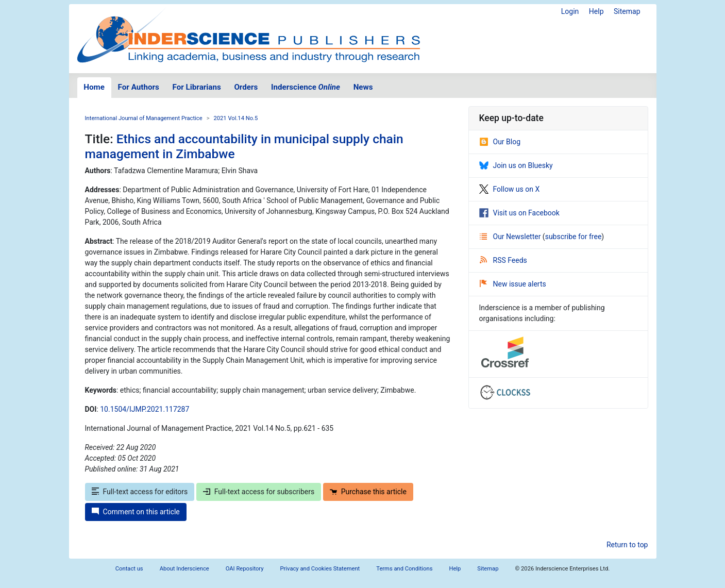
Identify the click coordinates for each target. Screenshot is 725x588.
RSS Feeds (503, 260)
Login (570, 11)
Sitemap (627, 11)
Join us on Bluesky (516, 165)
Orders (246, 87)
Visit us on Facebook (519, 213)
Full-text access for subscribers (259, 492)
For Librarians (196, 87)
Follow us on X (510, 189)
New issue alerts (513, 284)
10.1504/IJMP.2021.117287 (145, 409)
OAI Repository (245, 569)
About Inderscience (184, 569)
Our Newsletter (511, 237)
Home (94, 87)
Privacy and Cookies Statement (320, 569)
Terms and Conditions (404, 569)
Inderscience (306, 87)
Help (596, 11)
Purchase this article (368, 492)
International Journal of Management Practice (144, 118)
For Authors (139, 87)
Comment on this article (136, 512)
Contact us (129, 569)
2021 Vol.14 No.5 (236, 118)
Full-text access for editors (140, 492)
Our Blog (500, 142)
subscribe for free (574, 237)
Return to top (627, 545)
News (363, 87)
